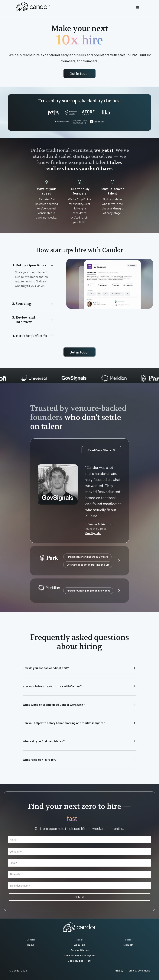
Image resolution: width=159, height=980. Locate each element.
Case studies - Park (79, 961)
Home (31, 945)
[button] (138, 8)
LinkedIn (128, 945)
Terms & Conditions (139, 970)
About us (80, 945)
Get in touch (79, 73)
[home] (33, 7)
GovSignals (93, 533)
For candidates (80, 950)
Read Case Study (101, 450)
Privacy (119, 970)
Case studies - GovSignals (79, 955)
